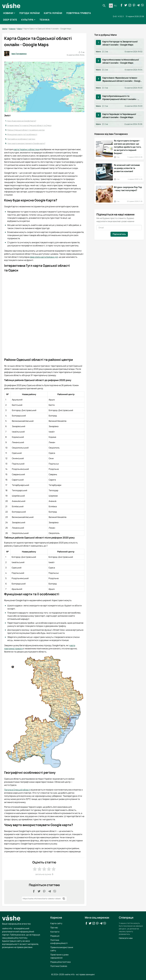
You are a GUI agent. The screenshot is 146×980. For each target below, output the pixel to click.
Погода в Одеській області (17, 790)
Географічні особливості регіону (21, 139)
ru (115, 6)
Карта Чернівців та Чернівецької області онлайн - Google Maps (119, 116)
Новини (9, 13)
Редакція (55, 936)
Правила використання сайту (62, 949)
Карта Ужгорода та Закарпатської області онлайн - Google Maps (120, 43)
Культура (28, 20)
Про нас (54, 927)
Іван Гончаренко (15, 54)
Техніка (44, 20)
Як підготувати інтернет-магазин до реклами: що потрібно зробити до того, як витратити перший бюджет (128, 147)
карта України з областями (26, 149)
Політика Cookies (59, 966)
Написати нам (126, 938)
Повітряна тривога (79, 13)
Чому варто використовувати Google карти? (26, 143)
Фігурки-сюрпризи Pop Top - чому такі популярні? (128, 189)
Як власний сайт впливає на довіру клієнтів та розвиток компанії (127, 168)
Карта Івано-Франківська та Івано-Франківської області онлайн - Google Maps (122, 79)
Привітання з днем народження (59, 956)
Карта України (53, 13)
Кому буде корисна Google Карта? (22, 121)
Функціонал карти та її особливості (22, 134)
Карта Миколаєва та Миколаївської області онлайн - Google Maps (121, 61)
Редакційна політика (60, 962)
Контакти (55, 932)
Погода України (29, 13)
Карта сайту (56, 923)
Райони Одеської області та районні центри (26, 130)
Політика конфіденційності (59, 941)
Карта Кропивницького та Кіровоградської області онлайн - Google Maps (120, 97)
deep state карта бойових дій (44, 257)
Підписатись (119, 234)
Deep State (10, 20)
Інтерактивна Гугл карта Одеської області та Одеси (29, 125)
